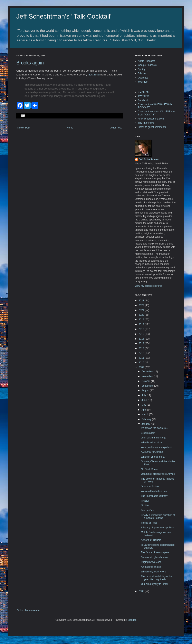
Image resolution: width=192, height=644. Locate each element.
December (148, 372)
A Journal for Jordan (152, 452)
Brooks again (30, 63)
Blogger (132, 620)
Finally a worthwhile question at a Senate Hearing (158, 517)
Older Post (116, 128)
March (145, 414)
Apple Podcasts (146, 61)
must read (94, 75)
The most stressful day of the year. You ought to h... (157, 578)
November (148, 376)
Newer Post (24, 128)
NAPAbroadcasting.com (151, 119)
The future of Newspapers (155, 552)
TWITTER (143, 96)
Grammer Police (150, 487)
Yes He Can (147, 510)
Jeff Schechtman (149, 159)
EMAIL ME (144, 92)
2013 (142, 348)
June (145, 400)
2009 (142, 367)
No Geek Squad (150, 469)
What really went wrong (154, 572)
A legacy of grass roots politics (157, 528)
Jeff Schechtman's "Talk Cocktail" (64, 16)
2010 (142, 363)
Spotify (142, 69)
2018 (142, 324)
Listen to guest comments (152, 127)
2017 (142, 329)
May (144, 405)
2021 (142, 310)
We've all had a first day (154, 491)
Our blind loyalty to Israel (154, 584)
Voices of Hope (149, 523)
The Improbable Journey (154, 496)
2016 (142, 334)
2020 (142, 315)
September (148, 386)
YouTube (143, 82)
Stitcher (142, 73)
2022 (142, 305)
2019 (142, 320)
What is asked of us (152, 443)
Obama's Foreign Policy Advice (158, 474)
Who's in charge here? (153, 457)
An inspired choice (151, 567)
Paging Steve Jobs (151, 562)
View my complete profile (148, 286)
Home (70, 128)
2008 (142, 591)
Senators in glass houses (155, 557)
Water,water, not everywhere (156, 447)
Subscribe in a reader (29, 610)
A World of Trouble (151, 540)
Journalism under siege (154, 438)
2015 (142, 339)
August (146, 391)
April (144, 410)
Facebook (143, 100)
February (147, 419)
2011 (142, 358)
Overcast (143, 78)
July (144, 395)
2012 (142, 353)
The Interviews (146, 123)
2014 (142, 343)
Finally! (145, 501)
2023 (142, 301)
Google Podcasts (147, 65)
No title (145, 506)
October (146, 381)
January (146, 424)
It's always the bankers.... (155, 428)
